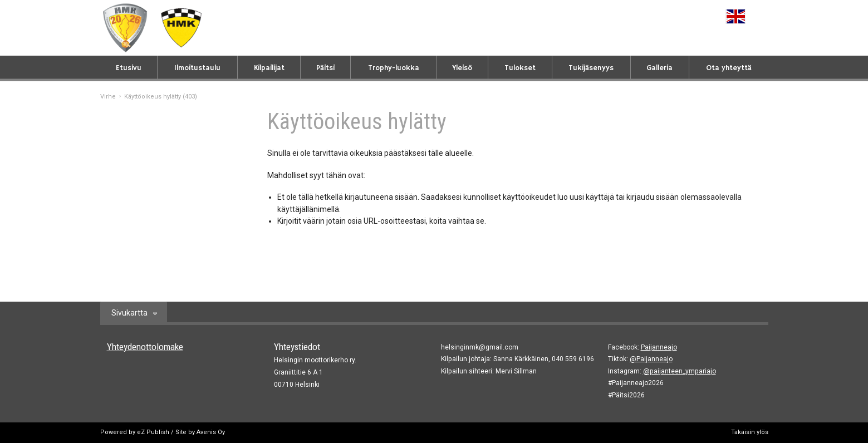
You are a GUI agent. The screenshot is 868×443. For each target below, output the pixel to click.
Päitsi (325, 68)
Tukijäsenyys (591, 68)
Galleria (659, 68)
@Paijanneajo (651, 359)
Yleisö (462, 68)
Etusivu (129, 68)
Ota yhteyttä (729, 68)
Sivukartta (129, 313)
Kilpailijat (269, 68)
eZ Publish (153, 432)
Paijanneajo (659, 347)
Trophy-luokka (394, 68)
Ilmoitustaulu (197, 68)
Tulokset (520, 68)
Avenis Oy (211, 432)
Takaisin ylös (750, 432)
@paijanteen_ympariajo (680, 371)
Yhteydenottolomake (145, 347)
